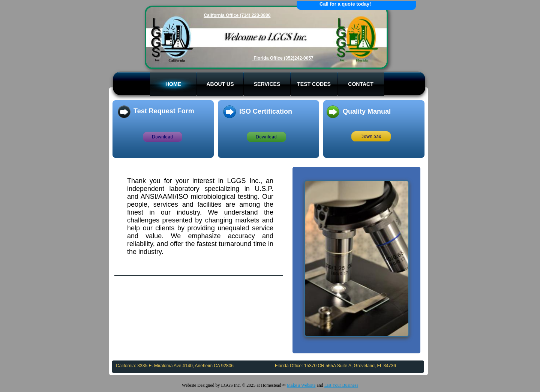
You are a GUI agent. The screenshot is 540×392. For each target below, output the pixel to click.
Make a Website (301, 385)
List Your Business (341, 385)
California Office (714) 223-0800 (237, 15)
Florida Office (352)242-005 (282, 58)
